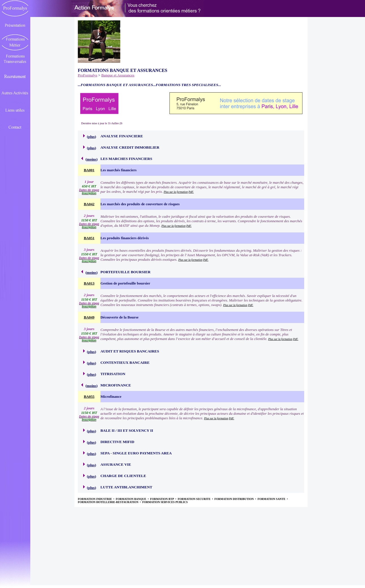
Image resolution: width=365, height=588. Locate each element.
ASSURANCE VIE (116, 464)
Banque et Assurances (118, 75)
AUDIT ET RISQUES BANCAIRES (130, 351)
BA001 (89, 170)
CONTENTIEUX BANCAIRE (125, 363)
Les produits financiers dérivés (125, 238)
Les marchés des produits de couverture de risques (140, 204)
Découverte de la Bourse (120, 317)
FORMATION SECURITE (195, 499)
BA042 (89, 204)
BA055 (89, 396)
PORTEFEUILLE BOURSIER (125, 272)
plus (92, 137)
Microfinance (111, 396)
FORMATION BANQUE (131, 499)
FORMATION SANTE (272, 499)
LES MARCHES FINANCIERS (126, 159)
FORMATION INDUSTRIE (95, 499)
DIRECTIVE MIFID (117, 442)
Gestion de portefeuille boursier (125, 283)
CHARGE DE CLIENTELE (123, 476)
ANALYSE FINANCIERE (122, 136)
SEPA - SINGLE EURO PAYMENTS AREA (136, 453)
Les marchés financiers (119, 170)
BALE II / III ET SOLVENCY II (127, 430)
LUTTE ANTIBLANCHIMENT (126, 487)
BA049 (89, 317)
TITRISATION (113, 374)
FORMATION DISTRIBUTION (235, 499)
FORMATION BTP (162, 499)
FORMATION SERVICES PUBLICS (165, 502)
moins (91, 159)
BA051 (89, 238)
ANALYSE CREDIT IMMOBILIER (130, 147)
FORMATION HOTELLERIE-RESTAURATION (109, 502)
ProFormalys (88, 75)
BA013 (89, 283)
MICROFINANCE (116, 385)
